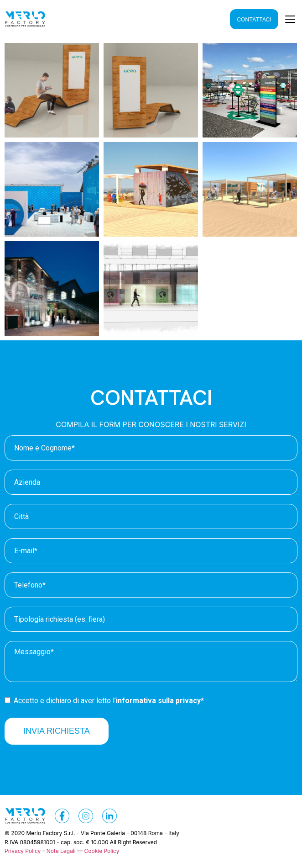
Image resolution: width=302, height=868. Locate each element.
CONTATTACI (254, 19)
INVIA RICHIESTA (57, 731)
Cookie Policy (102, 851)
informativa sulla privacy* (160, 701)
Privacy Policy (23, 851)
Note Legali (61, 851)
